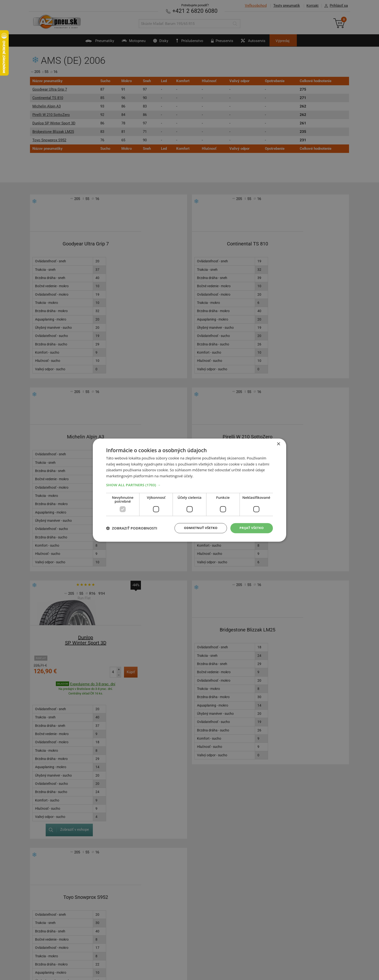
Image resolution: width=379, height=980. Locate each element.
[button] (189, 485)
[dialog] (189, 490)
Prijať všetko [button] (251, 528)
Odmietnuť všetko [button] (198, 528)
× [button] (278, 444)
